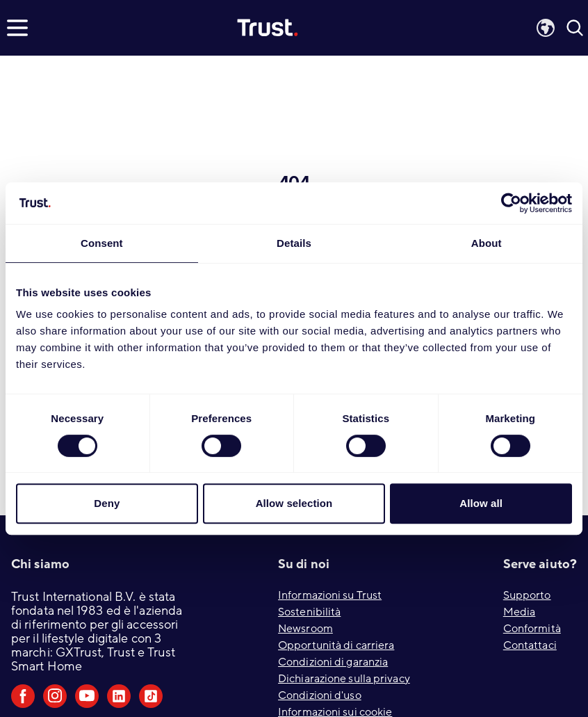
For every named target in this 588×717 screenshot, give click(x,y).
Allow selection (294, 503)
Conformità (532, 629)
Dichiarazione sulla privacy (344, 679)
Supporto (527, 595)
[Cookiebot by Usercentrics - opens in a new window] (511, 203)
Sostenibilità (309, 612)
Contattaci (530, 645)
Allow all (481, 503)
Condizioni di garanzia (333, 662)
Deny (107, 503)
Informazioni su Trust (330, 595)
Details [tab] (294, 243)
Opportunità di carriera (336, 645)
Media (520, 612)
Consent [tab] (102, 243)
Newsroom (305, 629)
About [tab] (487, 243)
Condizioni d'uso (320, 695)
